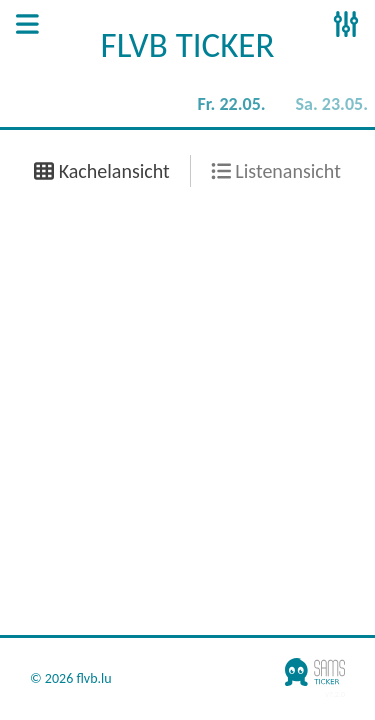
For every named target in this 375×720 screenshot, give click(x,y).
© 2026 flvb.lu (71, 679)
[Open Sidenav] (27, 26)
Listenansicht (276, 171)
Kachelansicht (102, 171)
